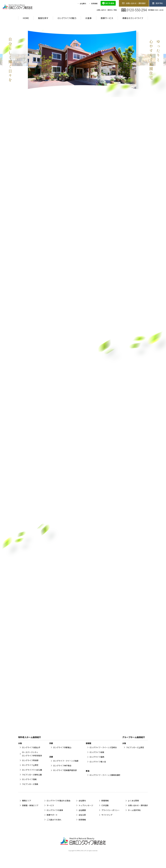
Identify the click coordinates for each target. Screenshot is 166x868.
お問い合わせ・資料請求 (134, 3)
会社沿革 (82, 815)
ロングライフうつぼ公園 (32, 770)
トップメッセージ (86, 805)
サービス (50, 805)
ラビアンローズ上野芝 (135, 747)
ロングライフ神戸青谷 (62, 766)
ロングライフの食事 (55, 810)
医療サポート (52, 815)
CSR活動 (105, 805)
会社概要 (82, 810)
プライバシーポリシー (110, 810)
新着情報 (105, 801)
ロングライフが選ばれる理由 (58, 801)
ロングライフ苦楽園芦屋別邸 (65, 770)
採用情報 (94, 3)
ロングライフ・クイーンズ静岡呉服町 (105, 775)
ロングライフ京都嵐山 (62, 747)
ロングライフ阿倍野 (30, 760)
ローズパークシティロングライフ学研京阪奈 (32, 754)
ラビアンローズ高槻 (30, 784)
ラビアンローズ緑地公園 (32, 775)
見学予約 (158, 3)
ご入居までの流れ (54, 820)
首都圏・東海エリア (30, 805)
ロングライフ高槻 (29, 779)
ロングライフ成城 (97, 752)
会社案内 (83, 3)
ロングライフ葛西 (97, 757)
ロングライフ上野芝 (30, 765)
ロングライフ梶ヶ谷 (98, 762)
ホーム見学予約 (134, 810)
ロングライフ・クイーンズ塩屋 (66, 761)
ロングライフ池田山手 (31, 747)
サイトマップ (107, 815)
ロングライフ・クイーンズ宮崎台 (103, 747)
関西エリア (27, 801)
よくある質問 (133, 801)
